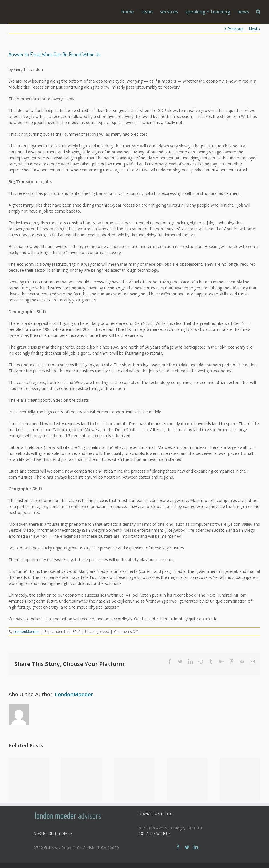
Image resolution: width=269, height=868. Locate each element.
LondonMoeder (26, 632)
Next (253, 29)
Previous (235, 29)
